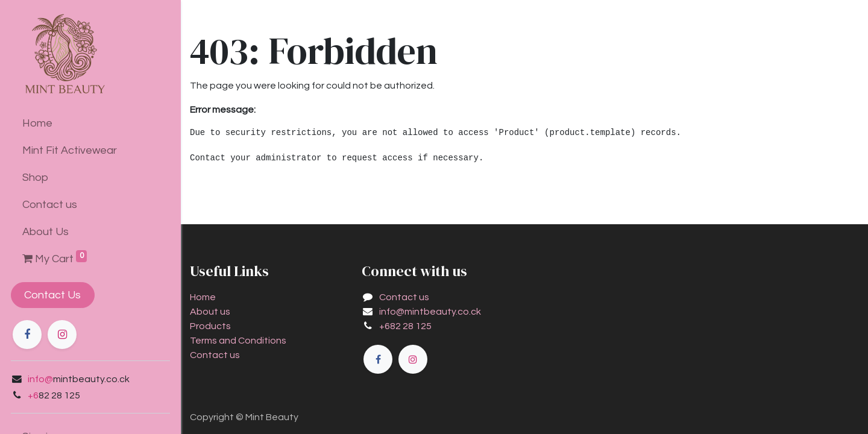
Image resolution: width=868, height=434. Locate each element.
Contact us (215, 355)
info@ (39, 379)
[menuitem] (90, 123)
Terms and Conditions (238, 341)
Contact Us (52, 295)
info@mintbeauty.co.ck (430, 312)
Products (210, 326)
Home (203, 297)
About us (210, 312)
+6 (32, 395)
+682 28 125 (405, 326)
